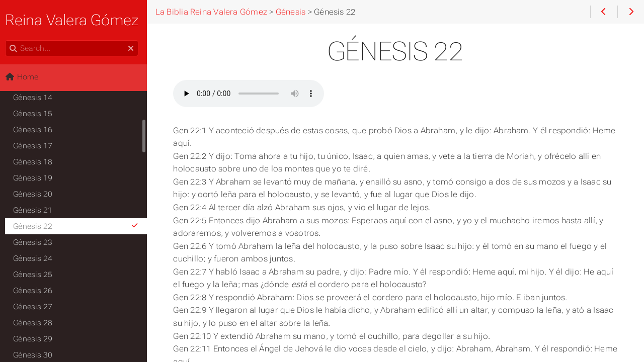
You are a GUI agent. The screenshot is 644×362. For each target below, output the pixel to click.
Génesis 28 (36, 323)
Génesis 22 (79, 226)
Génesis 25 (36, 275)
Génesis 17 (36, 146)
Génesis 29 (36, 339)
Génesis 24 (36, 258)
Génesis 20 (36, 194)
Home (25, 77)
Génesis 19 (36, 178)
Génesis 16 (36, 130)
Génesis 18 (36, 162)
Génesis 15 (36, 114)
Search (9, 40)
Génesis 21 (36, 210)
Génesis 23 (36, 242)
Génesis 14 (36, 98)
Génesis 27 (36, 307)
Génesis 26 (36, 291)
